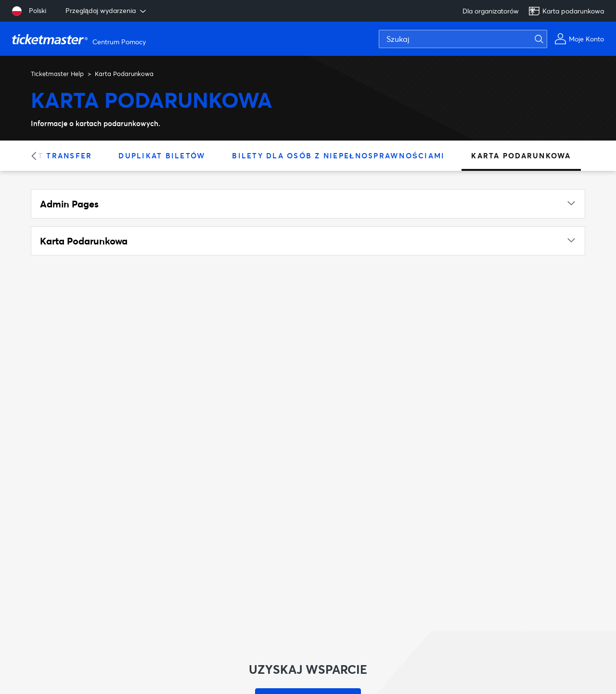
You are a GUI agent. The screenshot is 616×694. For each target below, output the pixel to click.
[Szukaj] (463, 39)
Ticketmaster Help (57, 74)
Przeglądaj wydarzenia (107, 11)
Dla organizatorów (491, 11)
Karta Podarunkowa (521, 155)
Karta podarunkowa (566, 11)
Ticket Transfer (52, 155)
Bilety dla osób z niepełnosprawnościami (338, 155)
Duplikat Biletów (162, 155)
